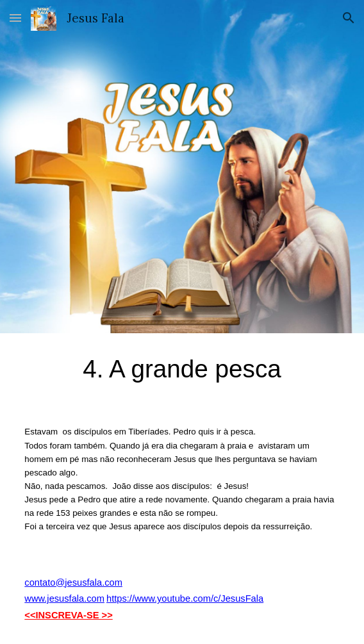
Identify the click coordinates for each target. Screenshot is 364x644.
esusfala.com (77, 599)
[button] (15, 18)
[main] (182, 369)
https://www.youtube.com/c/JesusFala (185, 599)
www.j (37, 599)
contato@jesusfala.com (73, 582)
